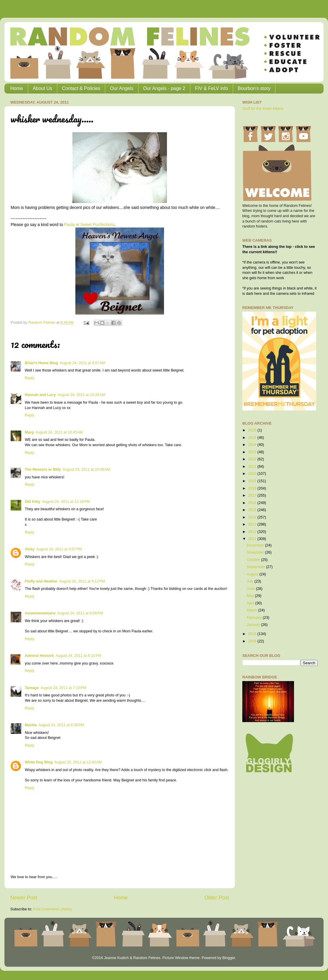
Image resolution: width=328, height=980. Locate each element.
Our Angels (122, 88)
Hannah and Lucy (40, 395)
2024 (253, 445)
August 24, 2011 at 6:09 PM (80, 613)
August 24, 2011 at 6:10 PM (78, 656)
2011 (253, 539)
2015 (253, 510)
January (254, 625)
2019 (253, 481)
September (256, 567)
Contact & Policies (81, 88)
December (256, 545)
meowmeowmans (40, 613)
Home (17, 88)
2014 (253, 517)
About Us (43, 88)
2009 (253, 641)
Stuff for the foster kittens (263, 109)
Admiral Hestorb (39, 656)
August (253, 574)
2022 (253, 459)
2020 (253, 474)
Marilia (31, 725)
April (251, 603)
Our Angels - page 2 (164, 88)
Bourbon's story (254, 88)
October (254, 560)
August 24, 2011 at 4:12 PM (82, 581)
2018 (253, 488)
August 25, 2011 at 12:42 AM (78, 762)
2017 (253, 495)
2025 (253, 438)
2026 (253, 430)
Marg (29, 432)
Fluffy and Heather (41, 581)
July (251, 581)
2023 (253, 452)
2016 (253, 503)
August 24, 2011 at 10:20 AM (81, 395)
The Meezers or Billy (43, 469)
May (251, 596)
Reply (30, 378)
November (256, 552)
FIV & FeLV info (212, 88)
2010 (253, 634)
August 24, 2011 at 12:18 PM (66, 502)
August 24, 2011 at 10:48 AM (86, 469)
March (253, 610)
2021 (253, 467)
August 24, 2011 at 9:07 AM (82, 363)
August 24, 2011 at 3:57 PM (59, 549)
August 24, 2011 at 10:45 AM (59, 432)
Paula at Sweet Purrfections (89, 225)
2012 (253, 532)
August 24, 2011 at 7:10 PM (63, 688)
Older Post (217, 898)
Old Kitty (33, 502)
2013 (253, 524)
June (251, 589)
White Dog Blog (39, 762)
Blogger (229, 958)
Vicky (30, 549)
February (255, 618)
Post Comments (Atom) (52, 909)
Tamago (32, 688)
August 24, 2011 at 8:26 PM (61, 725)
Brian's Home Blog (41, 363)
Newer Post (24, 898)
